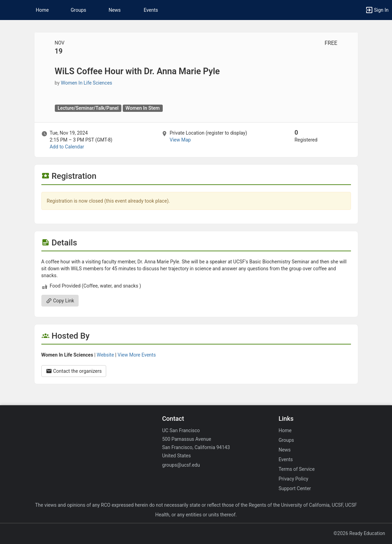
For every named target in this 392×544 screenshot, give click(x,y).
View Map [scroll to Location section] (180, 140)
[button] (9, 10)
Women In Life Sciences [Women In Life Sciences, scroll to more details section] (86, 83)
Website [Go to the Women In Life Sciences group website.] (105, 355)
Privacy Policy (293, 479)
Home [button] (42, 10)
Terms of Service (297, 469)
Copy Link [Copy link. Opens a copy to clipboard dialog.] (60, 301)
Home (285, 430)
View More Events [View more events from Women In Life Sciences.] (137, 355)
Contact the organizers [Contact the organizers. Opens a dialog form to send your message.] (74, 371)
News (115, 10)
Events (151, 10)
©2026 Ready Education (359, 533)
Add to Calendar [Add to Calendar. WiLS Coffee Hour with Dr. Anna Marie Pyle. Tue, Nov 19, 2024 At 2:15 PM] (67, 147)
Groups (78, 10)
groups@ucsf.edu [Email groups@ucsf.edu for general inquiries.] (181, 465)
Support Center (295, 488)
